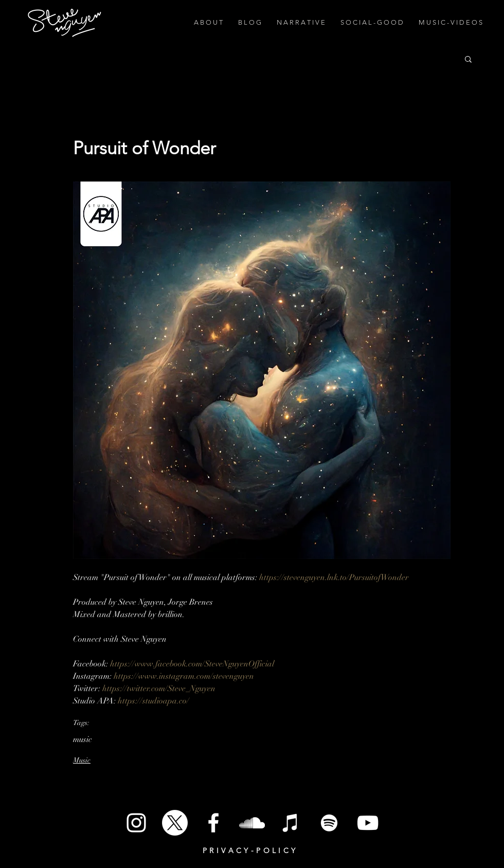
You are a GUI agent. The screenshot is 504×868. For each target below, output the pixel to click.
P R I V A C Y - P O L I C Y (249, 851)
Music (82, 760)
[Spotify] (329, 823)
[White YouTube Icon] (368, 823)
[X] (175, 823)
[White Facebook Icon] (213, 823)
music (83, 739)
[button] (468, 59)
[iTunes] (291, 823)
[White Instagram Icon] (136, 823)
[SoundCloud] (252, 823)
